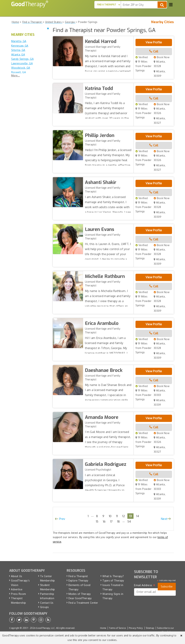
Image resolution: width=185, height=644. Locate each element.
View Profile (154, 42)
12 (123, 516)
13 (130, 516)
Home (103, 628)
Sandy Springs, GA (22, 59)
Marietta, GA (19, 41)
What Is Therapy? (113, 576)
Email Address (145, 585)
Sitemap (150, 628)
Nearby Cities (163, 22)
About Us (17, 576)
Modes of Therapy (80, 594)
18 (119, 521)
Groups (45, 607)
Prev (62, 519)
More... (16, 75)
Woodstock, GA (21, 68)
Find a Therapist (78, 576)
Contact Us (47, 603)
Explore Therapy (78, 580)
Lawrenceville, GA (22, 63)
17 (111, 521)
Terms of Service (117, 628)
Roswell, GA (19, 72)
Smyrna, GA (18, 50)
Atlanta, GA (18, 54)
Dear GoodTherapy (80, 598)
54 (129, 521)
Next (164, 519)
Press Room (18, 594)
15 (97, 521)
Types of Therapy (113, 580)
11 (117, 516)
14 (137, 516)
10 (110, 516)
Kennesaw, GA (20, 46)
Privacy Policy (136, 628)
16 (104, 521)
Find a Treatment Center (83, 603)
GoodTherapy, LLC (45, 628)
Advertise (17, 589)
